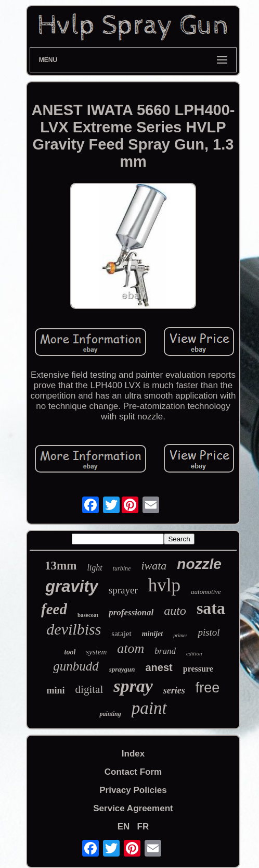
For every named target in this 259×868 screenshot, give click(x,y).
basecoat (88, 615)
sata (211, 608)
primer (180, 635)
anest (159, 667)
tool (70, 652)
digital (89, 689)
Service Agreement (133, 808)
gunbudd (76, 666)
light (94, 568)
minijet (152, 634)
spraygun (122, 669)
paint (149, 708)
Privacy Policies (133, 790)
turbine (122, 568)
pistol (209, 632)
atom (131, 648)
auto (175, 611)
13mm (61, 566)
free (208, 688)
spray (133, 686)
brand (165, 651)
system (96, 652)
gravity (72, 586)
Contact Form (133, 772)
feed (54, 609)
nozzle (199, 564)
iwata (154, 566)
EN (124, 827)
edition (194, 653)
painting (110, 714)
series (174, 690)
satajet (121, 634)
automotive (206, 592)
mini (56, 690)
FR (143, 827)
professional (131, 612)
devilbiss (74, 629)
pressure (198, 669)
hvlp (164, 585)
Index (133, 754)
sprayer (123, 590)
